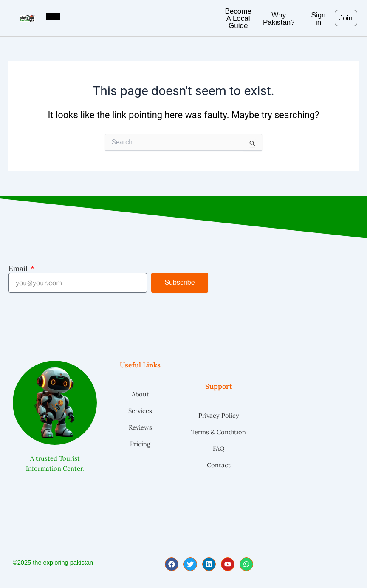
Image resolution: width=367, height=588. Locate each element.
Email (19, 269)
